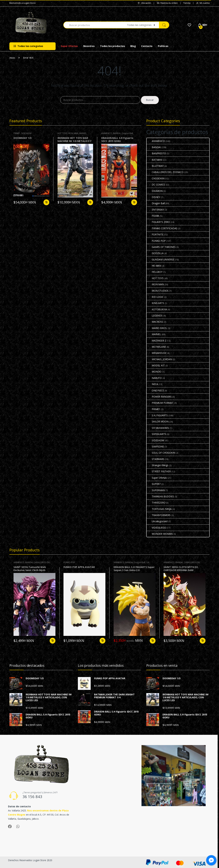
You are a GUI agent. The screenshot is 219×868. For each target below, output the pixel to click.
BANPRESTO (156, 153)
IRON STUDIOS (158, 291)
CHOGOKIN (156, 178)
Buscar (150, 100)
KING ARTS (155, 303)
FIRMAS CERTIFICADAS (162, 228)
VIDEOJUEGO (156, 528)
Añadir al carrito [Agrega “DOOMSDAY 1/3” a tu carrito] (46, 202)
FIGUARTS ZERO (158, 222)
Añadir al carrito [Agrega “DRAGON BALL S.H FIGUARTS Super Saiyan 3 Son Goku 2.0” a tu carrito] (152, 641)
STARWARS (155, 459)
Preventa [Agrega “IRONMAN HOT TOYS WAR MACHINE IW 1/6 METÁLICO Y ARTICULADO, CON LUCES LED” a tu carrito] (90, 202)
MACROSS (155, 322)
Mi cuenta (203, 3)
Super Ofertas (69, 46)
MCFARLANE (156, 347)
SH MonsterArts (158, 428)
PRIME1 (17, 133)
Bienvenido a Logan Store (22, 3)
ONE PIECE (155, 390)
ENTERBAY (155, 210)
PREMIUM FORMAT (160, 403)
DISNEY (153, 197)
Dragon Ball (127, 133)
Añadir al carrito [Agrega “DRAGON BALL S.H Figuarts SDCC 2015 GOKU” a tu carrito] (134, 202)
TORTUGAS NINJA (159, 509)
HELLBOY (154, 272)
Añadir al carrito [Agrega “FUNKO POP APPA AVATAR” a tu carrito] (102, 641)
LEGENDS (155, 316)
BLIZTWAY (155, 166)
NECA (152, 384)
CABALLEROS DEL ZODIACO (165, 172)
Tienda (187, 3)
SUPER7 (154, 484)
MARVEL (83, 133)
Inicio (12, 58)
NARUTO (154, 378)
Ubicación (144, 3)
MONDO (154, 372)
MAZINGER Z (156, 341)
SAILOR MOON (157, 421)
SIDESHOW (26, 133)
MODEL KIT (156, 365)
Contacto (147, 46)
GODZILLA (155, 253)
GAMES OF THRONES (161, 247)
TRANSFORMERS (159, 515)
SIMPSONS (155, 447)
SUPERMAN (156, 490)
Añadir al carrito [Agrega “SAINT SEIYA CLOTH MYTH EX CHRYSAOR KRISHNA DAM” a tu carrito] (202, 641)
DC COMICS (156, 185)
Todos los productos (112, 46)
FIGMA (153, 216)
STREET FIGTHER (159, 471)
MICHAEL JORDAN (159, 359)
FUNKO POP (156, 241)
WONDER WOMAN (160, 534)
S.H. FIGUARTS (157, 415)
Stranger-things (157, 465)
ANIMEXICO (107, 133)
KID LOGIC (155, 297)
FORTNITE (155, 234)
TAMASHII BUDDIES (160, 496)
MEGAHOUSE (157, 353)
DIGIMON (155, 191)
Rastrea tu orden (167, 3)
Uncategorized (157, 521)
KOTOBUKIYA (157, 309)
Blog (133, 46)
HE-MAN (154, 266)
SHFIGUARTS (156, 434)
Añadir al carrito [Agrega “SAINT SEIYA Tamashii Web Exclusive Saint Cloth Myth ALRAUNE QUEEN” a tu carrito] (52, 641)
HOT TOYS (62, 133)
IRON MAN (73, 133)
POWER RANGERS (159, 397)
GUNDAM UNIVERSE (160, 259)
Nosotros (89, 46)
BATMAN (154, 160)
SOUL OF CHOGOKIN (161, 453)
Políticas (163, 46)
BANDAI (117, 133)
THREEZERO (156, 503)
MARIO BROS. (157, 328)
